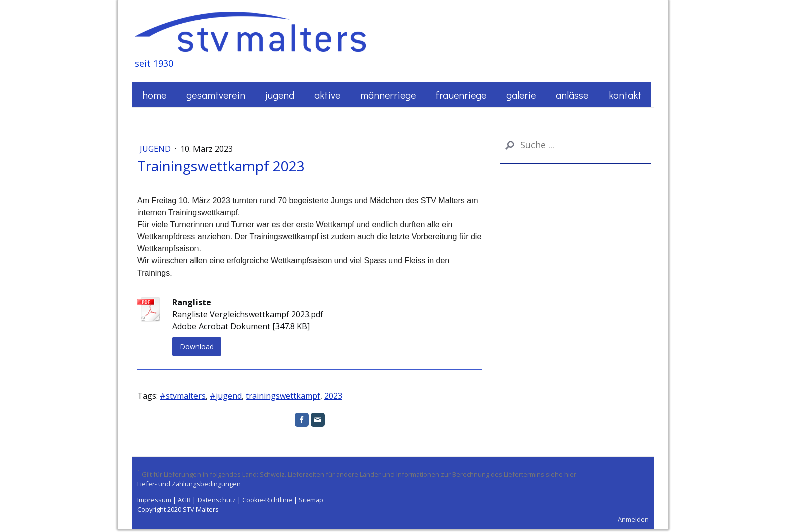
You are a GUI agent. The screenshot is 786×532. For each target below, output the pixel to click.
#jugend (226, 396)
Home (154, 95)
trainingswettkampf (283, 396)
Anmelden (633, 519)
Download (197, 346)
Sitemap (311, 500)
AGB (184, 500)
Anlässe (572, 95)
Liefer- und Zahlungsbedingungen (189, 484)
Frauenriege (461, 95)
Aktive (327, 95)
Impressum (154, 500)
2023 (333, 396)
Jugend (280, 95)
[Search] (575, 145)
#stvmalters (183, 396)
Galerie (521, 95)
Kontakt (625, 95)
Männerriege (388, 95)
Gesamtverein (216, 95)
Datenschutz (217, 500)
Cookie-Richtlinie (267, 500)
